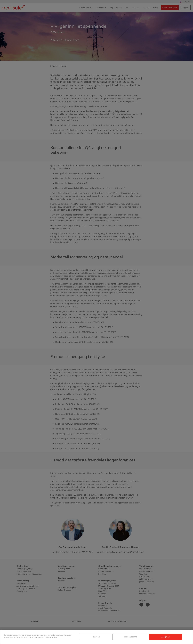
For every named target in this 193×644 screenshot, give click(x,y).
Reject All (96, 637)
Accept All (165, 637)
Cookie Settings (130, 637)
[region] (96, 637)
